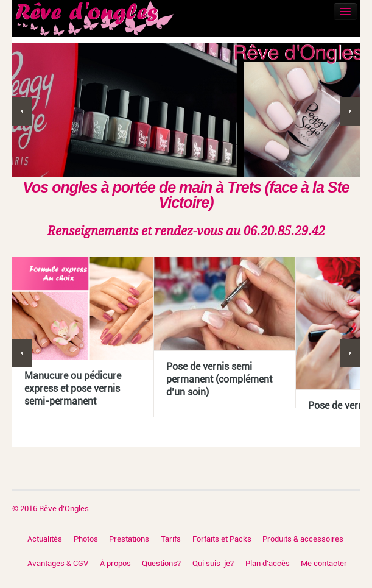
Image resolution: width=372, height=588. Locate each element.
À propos (115, 563)
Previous (22, 112)
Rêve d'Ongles (64, 508)
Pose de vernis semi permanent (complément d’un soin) (219, 379)
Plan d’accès (268, 563)
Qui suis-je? (213, 563)
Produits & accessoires (303, 539)
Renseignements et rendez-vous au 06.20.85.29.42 (186, 231)
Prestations (129, 539)
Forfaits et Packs (222, 539)
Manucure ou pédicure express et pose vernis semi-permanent (73, 388)
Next (350, 112)
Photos (86, 539)
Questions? (161, 563)
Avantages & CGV (58, 563)
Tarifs (171, 539)
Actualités (45, 539)
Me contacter (324, 563)
